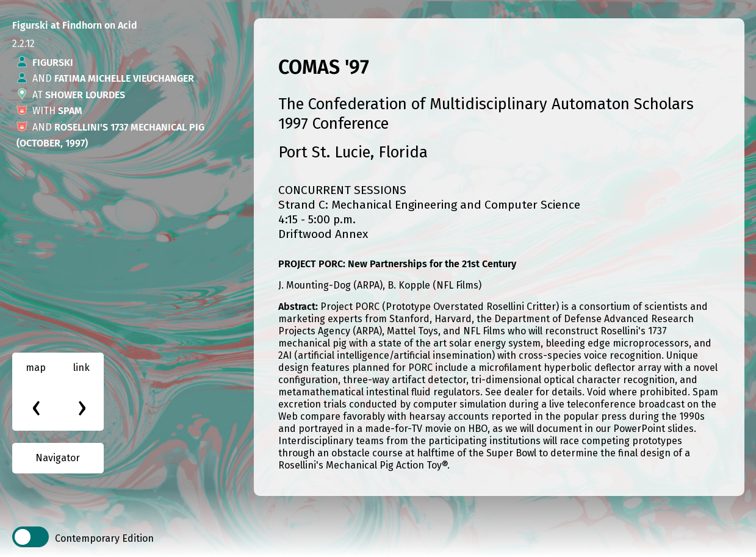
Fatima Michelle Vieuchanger (124, 78)
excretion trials (312, 404)
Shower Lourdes (85, 95)
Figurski (53, 63)
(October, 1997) (52, 143)
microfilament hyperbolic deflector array (570, 368)
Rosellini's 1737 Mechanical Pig (129, 127)
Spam (70, 111)
